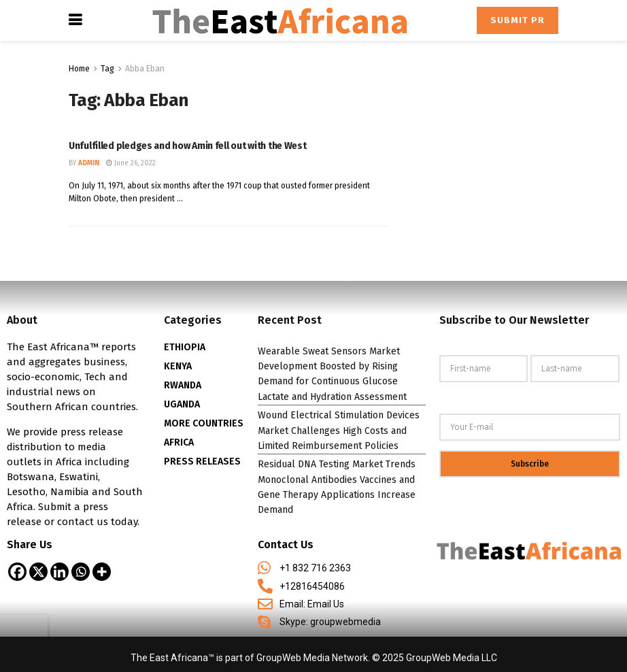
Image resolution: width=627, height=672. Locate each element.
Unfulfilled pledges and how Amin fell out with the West (188, 146)
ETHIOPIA (185, 347)
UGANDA (182, 404)
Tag (107, 69)
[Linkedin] (60, 572)
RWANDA (183, 385)
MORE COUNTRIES (204, 423)
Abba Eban (145, 69)
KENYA (178, 366)
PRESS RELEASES (202, 461)
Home (79, 69)
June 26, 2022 (131, 163)
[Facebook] (17, 572)
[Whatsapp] (81, 572)
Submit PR (518, 20)
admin (89, 163)
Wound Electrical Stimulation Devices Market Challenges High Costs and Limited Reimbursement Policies (339, 431)
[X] (38, 572)
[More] (102, 572)
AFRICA (179, 442)
